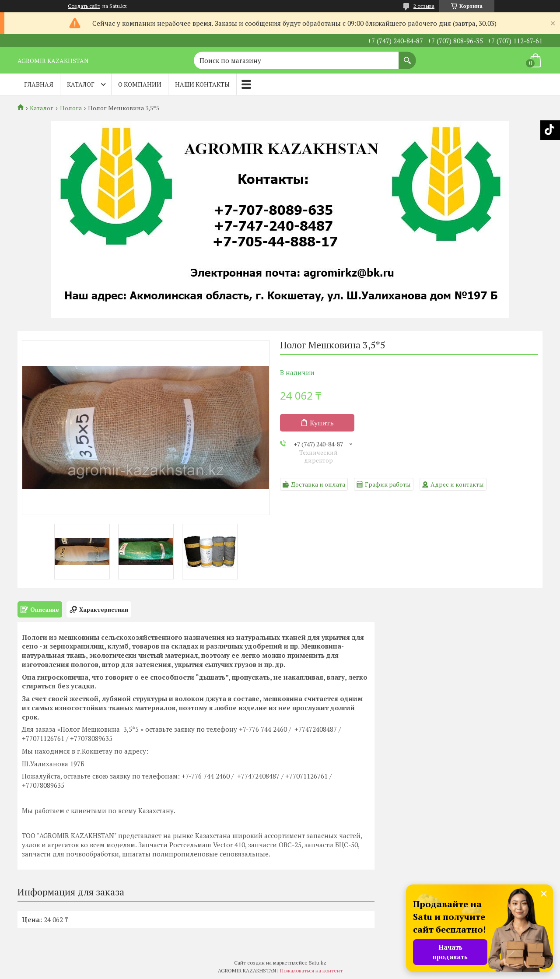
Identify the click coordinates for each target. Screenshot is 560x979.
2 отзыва (424, 6)
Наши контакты (202, 84)
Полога (71, 108)
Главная (39, 84)
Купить (322, 423)
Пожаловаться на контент (311, 970)
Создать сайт (84, 6)
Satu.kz (318, 963)
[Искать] (407, 56)
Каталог (81, 84)
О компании (140, 84)
